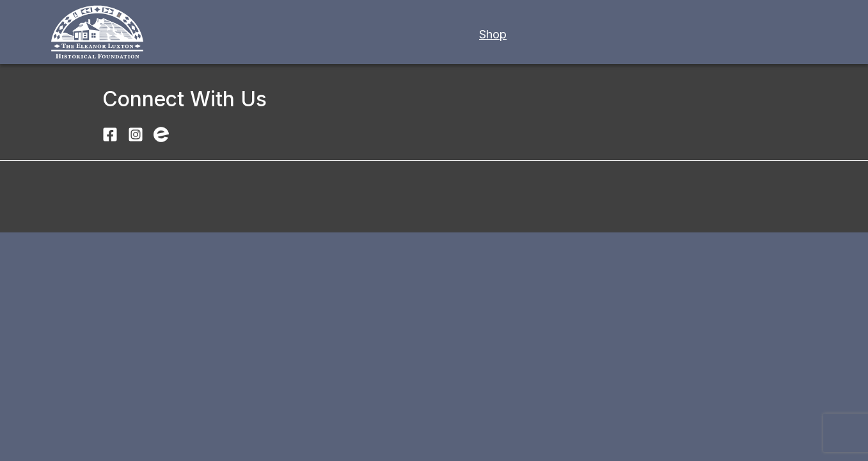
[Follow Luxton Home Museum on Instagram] (136, 133)
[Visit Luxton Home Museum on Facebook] (110, 133)
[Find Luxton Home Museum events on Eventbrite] (161, 133)
